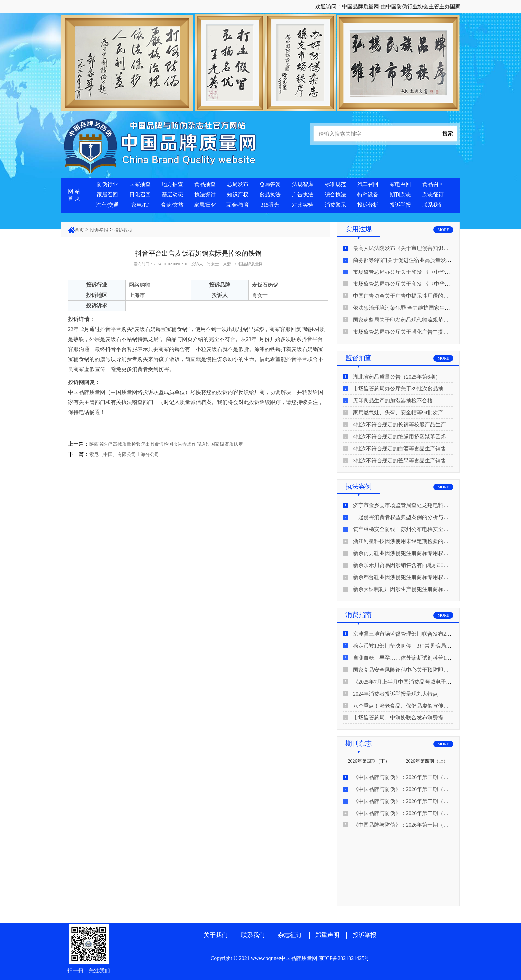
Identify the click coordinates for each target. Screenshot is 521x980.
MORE (443, 230)
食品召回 (433, 184)
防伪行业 (107, 184)
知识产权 (238, 195)
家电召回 (400, 184)
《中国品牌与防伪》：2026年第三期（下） (403, 777)
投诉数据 (123, 230)
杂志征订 (433, 195)
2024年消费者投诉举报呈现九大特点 (395, 694)
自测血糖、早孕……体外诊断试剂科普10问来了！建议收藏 (422, 658)
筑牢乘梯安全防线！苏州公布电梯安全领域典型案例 (414, 529)
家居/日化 (205, 205)
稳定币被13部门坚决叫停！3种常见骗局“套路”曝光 (412, 646)
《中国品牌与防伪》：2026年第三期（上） (403, 789)
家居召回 (107, 195)
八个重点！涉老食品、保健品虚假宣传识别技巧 (409, 706)
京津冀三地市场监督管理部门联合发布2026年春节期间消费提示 (427, 634)
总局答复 (270, 184)
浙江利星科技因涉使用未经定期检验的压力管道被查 (414, 541)
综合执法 (335, 195)
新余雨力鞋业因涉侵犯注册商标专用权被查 (403, 553)
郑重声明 (327, 935)
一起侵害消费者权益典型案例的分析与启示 (403, 517)
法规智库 (303, 184)
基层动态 (172, 195)
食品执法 (270, 195)
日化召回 (140, 195)
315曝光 (270, 205)
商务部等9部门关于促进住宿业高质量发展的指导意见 (415, 260)
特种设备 (368, 195)
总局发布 (238, 184)
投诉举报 (400, 205)
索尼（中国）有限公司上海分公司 (124, 454)
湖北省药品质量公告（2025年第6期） (397, 377)
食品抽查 (205, 184)
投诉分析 (368, 205)
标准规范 (335, 184)
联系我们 (433, 205)
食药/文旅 (172, 205)
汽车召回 (368, 184)
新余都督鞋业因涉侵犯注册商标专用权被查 (403, 577)
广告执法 (303, 195)
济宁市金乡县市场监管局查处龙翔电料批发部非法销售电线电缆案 (430, 505)
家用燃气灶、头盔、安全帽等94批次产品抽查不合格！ (417, 413)
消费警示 (335, 205)
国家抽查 (140, 184)
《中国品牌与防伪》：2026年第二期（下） (403, 801)
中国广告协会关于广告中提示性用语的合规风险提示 (414, 296)
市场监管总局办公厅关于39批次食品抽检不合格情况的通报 (422, 389)
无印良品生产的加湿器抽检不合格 (393, 401)
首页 (79, 230)
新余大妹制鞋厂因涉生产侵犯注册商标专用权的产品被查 (419, 589)
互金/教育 (238, 205)
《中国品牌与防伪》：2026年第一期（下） (403, 825)
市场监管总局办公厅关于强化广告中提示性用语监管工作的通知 (427, 332)
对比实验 (303, 205)
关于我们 (216, 935)
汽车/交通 (107, 205)
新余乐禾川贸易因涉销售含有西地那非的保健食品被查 (417, 565)
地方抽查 (172, 184)
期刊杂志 (400, 195)
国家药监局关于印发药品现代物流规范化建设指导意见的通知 (425, 320)
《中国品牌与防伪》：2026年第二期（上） (403, 813)
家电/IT (140, 205)
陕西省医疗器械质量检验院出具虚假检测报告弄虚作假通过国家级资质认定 (166, 444)
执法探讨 (205, 195)
